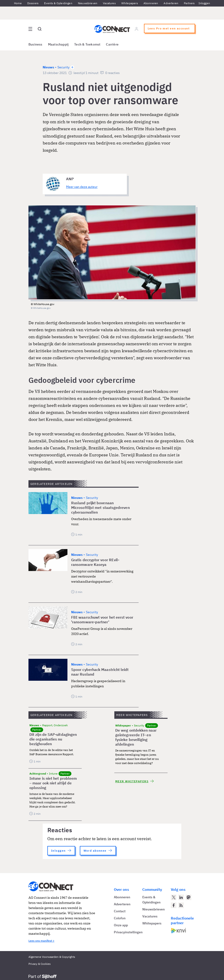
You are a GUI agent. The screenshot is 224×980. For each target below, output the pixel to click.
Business (35, 44)
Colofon (120, 918)
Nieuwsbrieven (88, 3)
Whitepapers (130, 3)
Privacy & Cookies (40, 964)
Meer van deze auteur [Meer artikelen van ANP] (82, 187)
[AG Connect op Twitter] (174, 897)
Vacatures (109, 3)
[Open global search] (40, 29)
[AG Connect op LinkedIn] (181, 897)
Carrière (112, 44)
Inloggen (204, 3)
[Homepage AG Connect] (112, 29)
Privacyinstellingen (128, 932)
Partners (189, 3)
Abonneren (151, 3)
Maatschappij (58, 44)
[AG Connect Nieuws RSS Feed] (181, 905)
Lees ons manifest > (41, 941)
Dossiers (33, 3)
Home (18, 3)
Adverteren (171, 3)
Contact (120, 911)
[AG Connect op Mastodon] (189, 897)
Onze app (121, 925)
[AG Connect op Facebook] (174, 905)
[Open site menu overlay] (30, 29)
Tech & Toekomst (87, 44)
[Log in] (136, 29)
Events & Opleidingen (58, 3)
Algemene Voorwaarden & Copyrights (52, 957)
